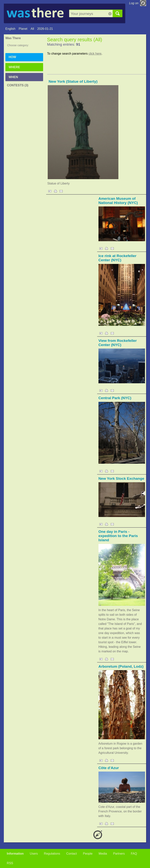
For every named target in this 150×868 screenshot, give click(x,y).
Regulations (52, 854)
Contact (72, 854)
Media (103, 854)
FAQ (134, 854)
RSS (10, 863)
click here (95, 54)
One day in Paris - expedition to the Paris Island (118, 536)
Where (14, 67)
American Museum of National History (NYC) (118, 201)
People (88, 854)
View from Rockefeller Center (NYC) (118, 343)
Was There (13, 38)
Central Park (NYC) (115, 398)
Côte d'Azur (109, 768)
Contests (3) (18, 85)
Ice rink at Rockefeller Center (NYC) (117, 258)
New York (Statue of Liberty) (73, 81)
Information (15, 854)
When (13, 77)
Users (34, 854)
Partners (119, 854)
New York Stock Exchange (121, 478)
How (12, 57)
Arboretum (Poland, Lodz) (121, 666)
